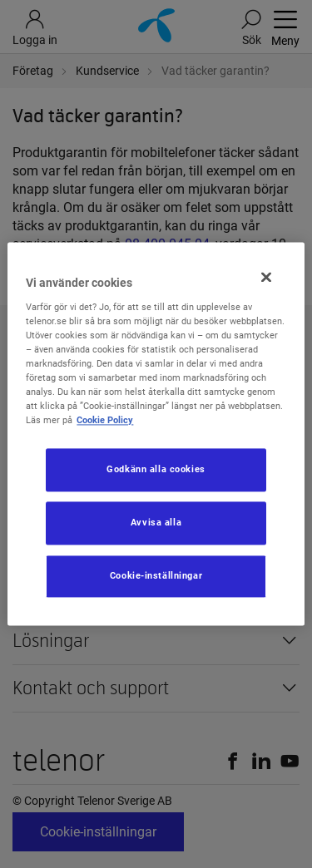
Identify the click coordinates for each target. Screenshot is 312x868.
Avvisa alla (156, 523)
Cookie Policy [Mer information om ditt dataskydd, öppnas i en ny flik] (105, 421)
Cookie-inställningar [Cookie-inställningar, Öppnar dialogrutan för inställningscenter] (156, 576)
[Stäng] (266, 277)
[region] (156, 434)
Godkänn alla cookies (156, 470)
